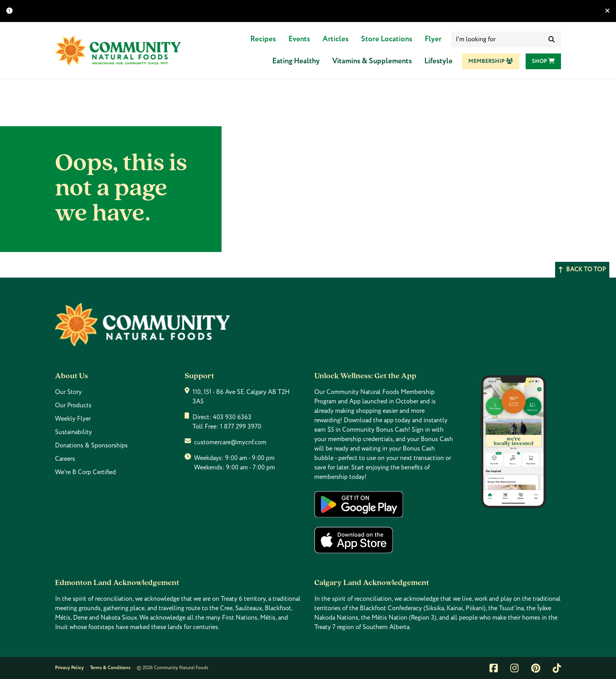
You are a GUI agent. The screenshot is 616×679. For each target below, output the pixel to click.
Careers (65, 459)
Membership (491, 61)
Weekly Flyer (73, 419)
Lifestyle (438, 61)
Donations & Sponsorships (91, 445)
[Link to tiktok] (557, 668)
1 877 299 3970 (241, 427)
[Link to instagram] (514, 668)
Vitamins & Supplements (372, 61)
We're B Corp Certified (85, 472)
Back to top (582, 270)
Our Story (68, 392)
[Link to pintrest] (536, 668)
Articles (335, 39)
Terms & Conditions (110, 668)
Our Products (73, 405)
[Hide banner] (607, 11)
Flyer (433, 39)
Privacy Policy (69, 668)
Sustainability (73, 432)
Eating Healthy (296, 61)
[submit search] (552, 39)
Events (299, 39)
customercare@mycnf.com (230, 442)
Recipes (263, 39)
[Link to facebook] (494, 668)
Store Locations (387, 39)
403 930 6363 (232, 417)
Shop (543, 61)
